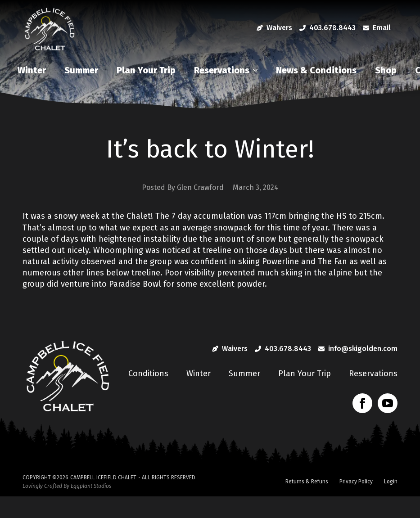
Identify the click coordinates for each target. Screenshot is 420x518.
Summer (81, 70)
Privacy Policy (356, 482)
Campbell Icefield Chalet (103, 477)
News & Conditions (316, 70)
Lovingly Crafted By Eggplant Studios (67, 486)
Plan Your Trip (146, 70)
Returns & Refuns (307, 482)
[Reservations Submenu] (257, 70)
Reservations (222, 70)
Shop (386, 70)
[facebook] (362, 403)
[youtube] (388, 403)
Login (391, 482)
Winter (32, 70)
